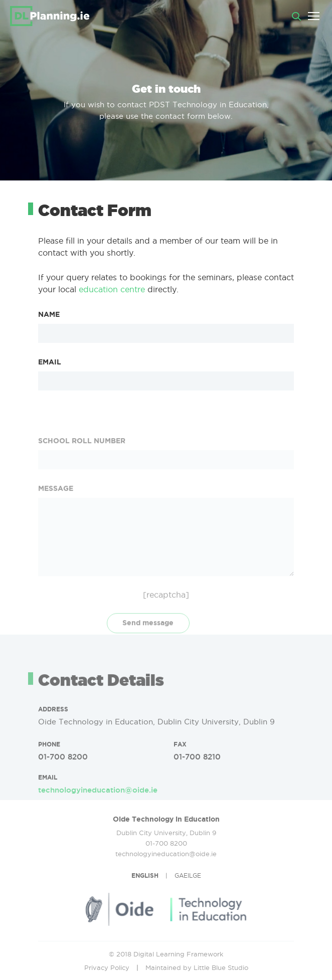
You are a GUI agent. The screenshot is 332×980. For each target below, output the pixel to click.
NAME (49, 314)
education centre (112, 289)
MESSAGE (56, 525)
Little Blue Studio (221, 967)
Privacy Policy (107, 967)
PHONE (49, 762)
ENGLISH (145, 875)
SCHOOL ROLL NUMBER (82, 477)
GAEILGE (188, 875)
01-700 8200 (63, 775)
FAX (180, 762)
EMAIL (50, 362)
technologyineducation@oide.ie (98, 808)
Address (53, 727)
